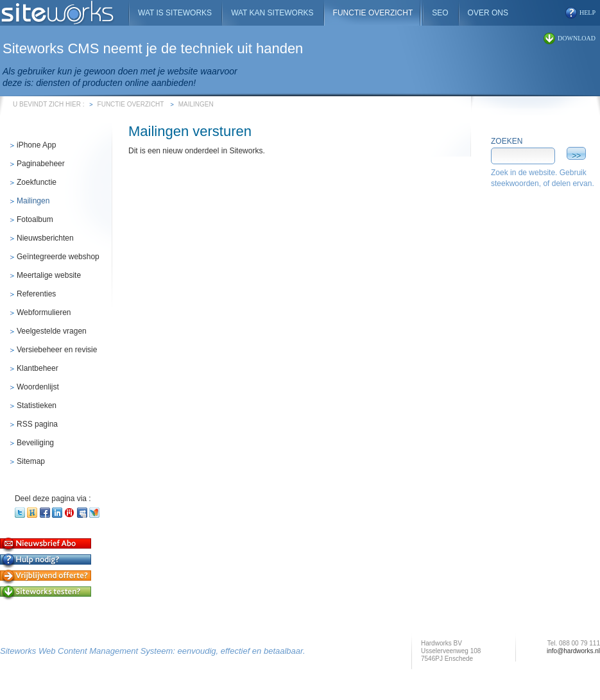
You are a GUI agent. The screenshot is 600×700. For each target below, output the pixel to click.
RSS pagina (37, 424)
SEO (440, 13)
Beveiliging (35, 443)
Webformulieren (44, 312)
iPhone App (36, 145)
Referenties (36, 294)
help (587, 13)
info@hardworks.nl (573, 651)
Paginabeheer (41, 164)
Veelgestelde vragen (52, 331)
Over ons (488, 13)
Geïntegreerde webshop (58, 257)
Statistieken (37, 405)
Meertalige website (49, 275)
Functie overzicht (131, 104)
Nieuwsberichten (45, 238)
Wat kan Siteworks (272, 13)
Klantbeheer (38, 368)
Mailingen (196, 104)
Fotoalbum (35, 219)
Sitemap (31, 461)
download (577, 38)
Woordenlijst (38, 387)
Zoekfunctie (37, 182)
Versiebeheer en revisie (57, 350)
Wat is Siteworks (175, 13)
